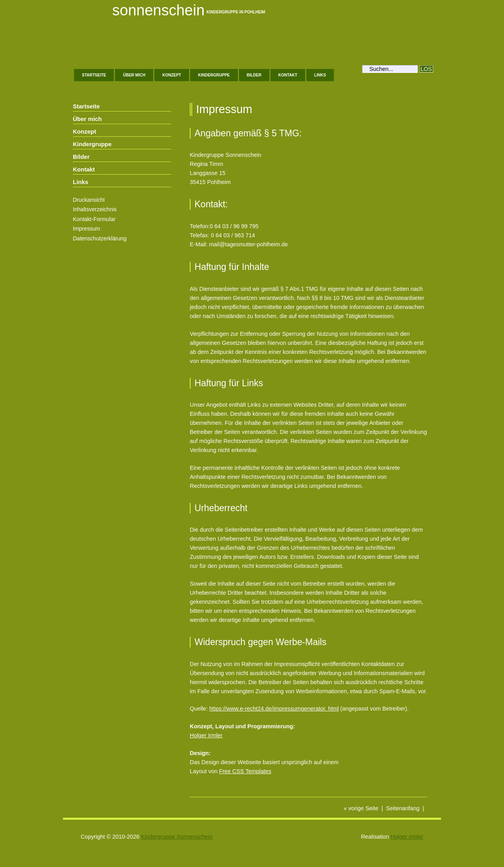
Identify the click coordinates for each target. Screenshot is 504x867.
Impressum (86, 229)
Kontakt (288, 75)
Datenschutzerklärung (100, 238)
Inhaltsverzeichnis (95, 209)
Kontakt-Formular (94, 219)
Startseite (94, 75)
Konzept (172, 75)
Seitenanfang (403, 808)
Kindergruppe (214, 75)
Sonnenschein (158, 10)
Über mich (134, 75)
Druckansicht (89, 200)
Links (320, 75)
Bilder (254, 75)
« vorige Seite (361, 808)
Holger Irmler (206, 735)
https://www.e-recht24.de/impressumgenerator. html (274, 709)
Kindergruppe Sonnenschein (177, 837)
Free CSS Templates (245, 771)
